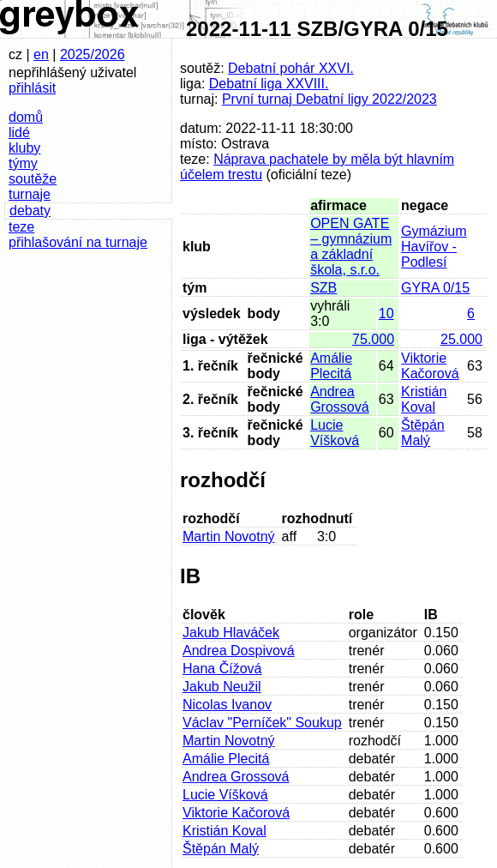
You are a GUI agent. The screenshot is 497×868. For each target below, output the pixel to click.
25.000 (461, 339)
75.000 (373, 339)
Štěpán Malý (423, 433)
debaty (30, 211)
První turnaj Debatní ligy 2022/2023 (329, 99)
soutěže (33, 179)
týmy (23, 163)
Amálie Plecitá (331, 366)
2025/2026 (93, 54)
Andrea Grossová (339, 399)
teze (21, 227)
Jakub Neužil (222, 687)
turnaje (30, 194)
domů (26, 117)
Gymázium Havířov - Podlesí (434, 247)
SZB (323, 288)
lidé (19, 133)
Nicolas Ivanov (227, 705)
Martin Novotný (229, 536)
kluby (24, 148)
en (41, 54)
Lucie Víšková (335, 433)
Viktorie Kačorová (430, 366)
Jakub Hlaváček (231, 633)
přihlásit (32, 88)
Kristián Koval (424, 399)
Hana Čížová (222, 669)
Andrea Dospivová (239, 651)
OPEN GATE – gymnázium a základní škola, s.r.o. (351, 247)
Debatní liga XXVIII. (269, 84)
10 (386, 313)
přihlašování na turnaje (78, 242)
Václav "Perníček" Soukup (262, 723)
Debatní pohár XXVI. (291, 68)
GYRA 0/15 (435, 288)
